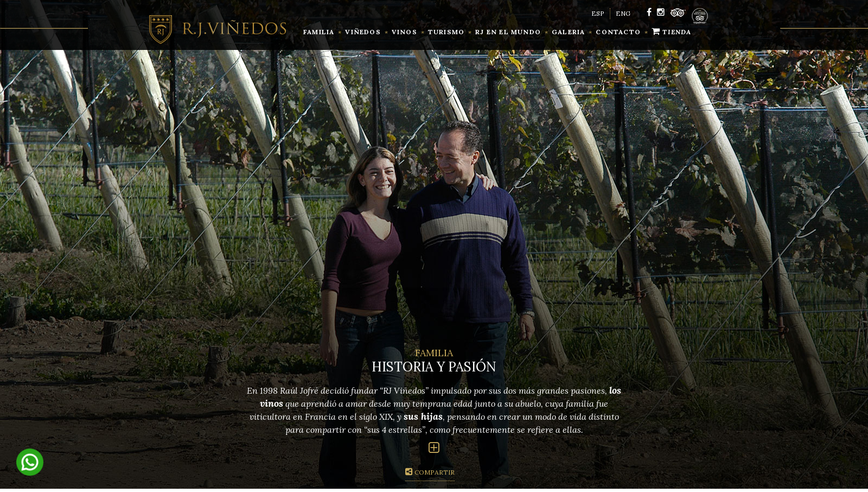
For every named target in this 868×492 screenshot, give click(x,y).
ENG (623, 13)
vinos (404, 32)
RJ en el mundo (508, 32)
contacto (618, 32)
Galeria (568, 32)
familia (319, 32)
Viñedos (363, 32)
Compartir (430, 472)
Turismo (446, 32)
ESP (598, 13)
